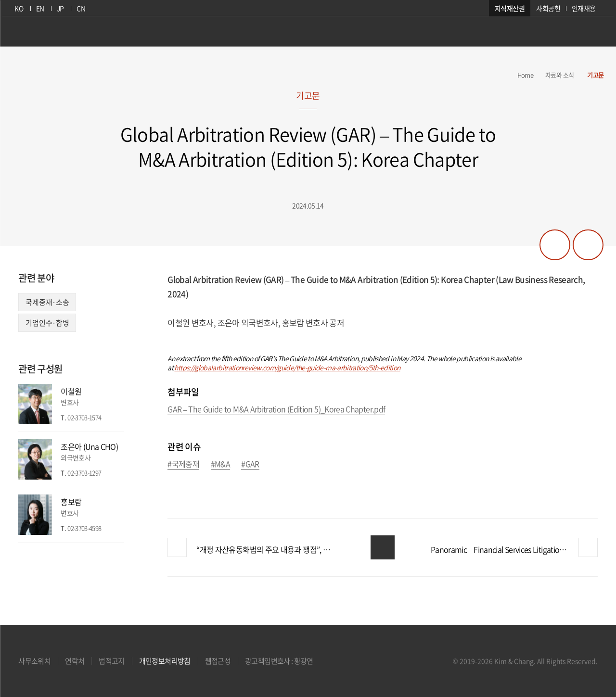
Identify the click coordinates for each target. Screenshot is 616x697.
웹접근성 (218, 661)
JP (59, 8)
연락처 (75, 661)
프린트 (588, 245)
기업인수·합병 (47, 323)
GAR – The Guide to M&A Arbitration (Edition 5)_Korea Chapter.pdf (276, 410)
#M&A (220, 464)
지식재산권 (513, 8)
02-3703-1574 (84, 417)
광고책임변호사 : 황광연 (279, 661)
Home (525, 75)
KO (17, 8)
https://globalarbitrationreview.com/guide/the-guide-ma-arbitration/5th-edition (287, 368)
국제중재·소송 (47, 302)
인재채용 (586, 8)
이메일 (117, 418)
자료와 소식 (559, 75)
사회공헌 (550, 8)
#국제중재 (183, 464)
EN (38, 8)
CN (80, 8)
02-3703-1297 (84, 473)
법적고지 (111, 661)
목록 (383, 547)
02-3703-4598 (84, 528)
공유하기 (555, 245)
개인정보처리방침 (165, 661)
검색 (597, 35)
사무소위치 (34, 661)
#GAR (250, 464)
